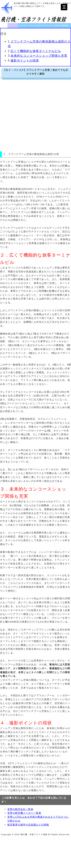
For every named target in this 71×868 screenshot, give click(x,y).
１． (6, 154)
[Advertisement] (35, 115)
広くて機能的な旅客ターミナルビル (36, 51)
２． (5, 255)
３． (5, 489)
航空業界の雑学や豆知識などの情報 (28, 825)
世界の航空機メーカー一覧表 (24, 813)
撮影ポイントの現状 (25, 61)
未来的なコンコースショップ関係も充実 (39, 56)
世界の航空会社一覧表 (20, 809)
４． (5, 723)
